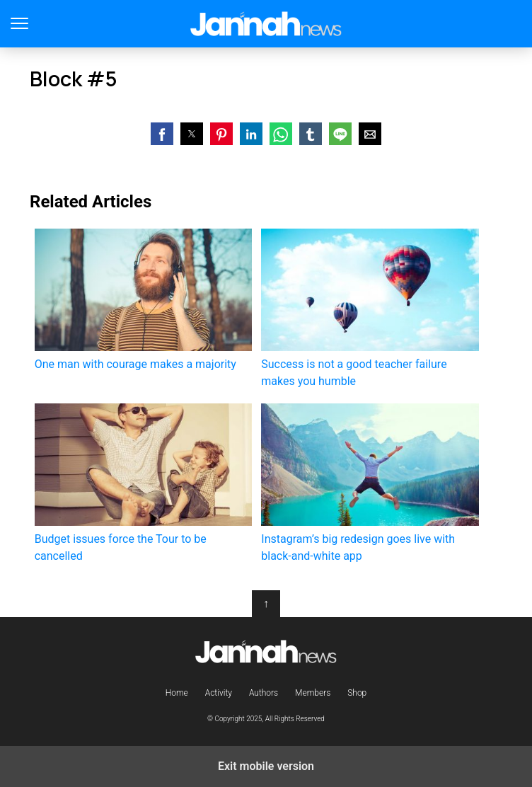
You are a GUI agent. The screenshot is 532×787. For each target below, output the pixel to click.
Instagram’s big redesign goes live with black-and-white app (370, 483)
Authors (264, 693)
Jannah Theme (266, 24)
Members (313, 693)
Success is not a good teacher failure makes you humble (370, 308)
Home (177, 693)
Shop (357, 693)
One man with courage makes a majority (143, 300)
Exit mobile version (266, 766)
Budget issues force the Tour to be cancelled (143, 483)
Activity (219, 693)
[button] (162, 134)
